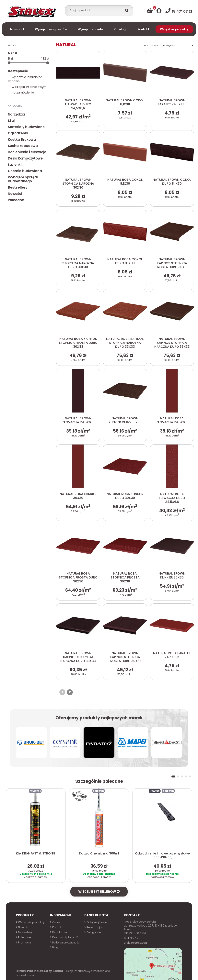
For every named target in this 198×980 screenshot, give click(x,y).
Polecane (16, 200)
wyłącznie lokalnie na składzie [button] (25, 79)
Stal (11, 121)
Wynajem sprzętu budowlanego (23, 179)
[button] (173, 746)
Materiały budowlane (26, 127)
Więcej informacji (122, 972)
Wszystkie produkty (174, 29)
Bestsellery (18, 187)
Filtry (12, 45)
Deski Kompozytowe (25, 158)
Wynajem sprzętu (90, 29)
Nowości (15, 194)
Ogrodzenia (18, 133)
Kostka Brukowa (22, 139)
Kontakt (143, 29)
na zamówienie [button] (21, 92)
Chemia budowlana (25, 171)
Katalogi (120, 29)
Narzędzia (16, 114)
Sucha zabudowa (23, 146)
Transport (17, 29)
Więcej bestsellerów (99, 861)
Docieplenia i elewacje (27, 152)
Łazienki (15, 165)
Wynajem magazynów (51, 29)
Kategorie (15, 106)
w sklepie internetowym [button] (27, 87)
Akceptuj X (143, 972)
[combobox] (95, 10)
